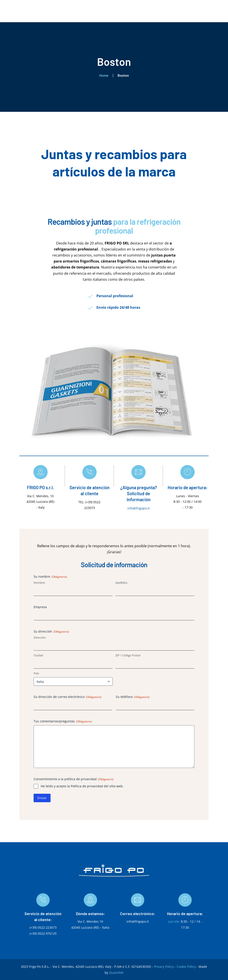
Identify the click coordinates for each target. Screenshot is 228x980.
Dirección (40, 637)
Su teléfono (133, 697)
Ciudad (38, 655)
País (36, 673)
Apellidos (121, 583)
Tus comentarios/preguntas (63, 721)
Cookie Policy (186, 967)
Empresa (40, 607)
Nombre (39, 583)
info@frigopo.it (138, 508)
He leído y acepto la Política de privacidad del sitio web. (82, 786)
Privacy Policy (164, 967)
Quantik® (116, 973)
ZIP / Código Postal (128, 655)
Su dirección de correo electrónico (68, 697)
